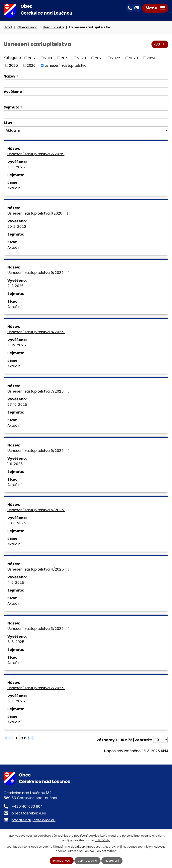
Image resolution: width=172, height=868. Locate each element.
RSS (160, 45)
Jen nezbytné (88, 861)
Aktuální (14, 188)
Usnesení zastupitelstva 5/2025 (39, 510)
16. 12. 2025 (17, 346)
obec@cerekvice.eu (29, 814)
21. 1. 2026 (15, 286)
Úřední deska (53, 28)
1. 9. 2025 (15, 464)
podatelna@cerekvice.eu (33, 820)
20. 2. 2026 (17, 227)
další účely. (102, 840)
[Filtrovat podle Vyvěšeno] (86, 100)
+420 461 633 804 (27, 807)
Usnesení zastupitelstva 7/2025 (39, 392)
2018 (48, 58)
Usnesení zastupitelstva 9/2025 (39, 273)
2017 (32, 58)
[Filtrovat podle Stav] (86, 131)
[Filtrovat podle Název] (86, 84)
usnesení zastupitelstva (66, 66)
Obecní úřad (27, 28)
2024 (151, 58)
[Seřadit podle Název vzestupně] (18, 76)
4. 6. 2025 (16, 583)
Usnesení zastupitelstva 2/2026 (39, 154)
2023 (133, 58)
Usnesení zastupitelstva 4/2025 (39, 570)
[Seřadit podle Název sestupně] (18, 77)
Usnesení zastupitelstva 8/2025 (39, 332)
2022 (116, 58)
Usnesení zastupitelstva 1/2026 (39, 214)
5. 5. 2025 (16, 642)
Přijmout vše (62, 861)
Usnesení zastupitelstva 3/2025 (39, 629)
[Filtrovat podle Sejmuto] (86, 115)
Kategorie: (13, 58)
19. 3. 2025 (16, 701)
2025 (13, 66)
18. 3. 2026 (16, 168)
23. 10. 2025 (17, 405)
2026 (31, 66)
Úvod (8, 28)
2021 (99, 58)
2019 (65, 58)
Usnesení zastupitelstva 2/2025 (39, 688)
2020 (82, 58)
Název (9, 77)
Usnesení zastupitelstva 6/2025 (39, 451)
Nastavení (112, 861)
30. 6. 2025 (17, 523)
